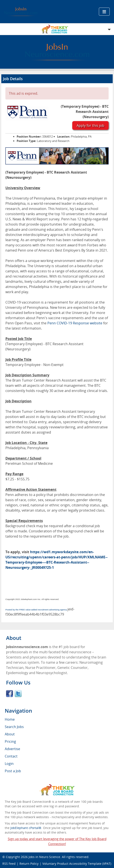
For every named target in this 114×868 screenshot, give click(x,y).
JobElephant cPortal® (26, 828)
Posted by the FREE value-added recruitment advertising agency (36, 610)
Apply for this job (90, 125)
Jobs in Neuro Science (44, 857)
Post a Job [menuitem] (13, 771)
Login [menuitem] (9, 764)
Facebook (10, 694)
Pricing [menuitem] (10, 741)
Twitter (18, 694)
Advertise (12, 749)
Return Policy (29, 864)
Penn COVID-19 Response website (75, 323)
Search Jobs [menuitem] (14, 727)
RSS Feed (9, 864)
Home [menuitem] (10, 719)
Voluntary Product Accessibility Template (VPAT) (77, 864)
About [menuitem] (10, 734)
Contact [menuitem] (11, 756)
